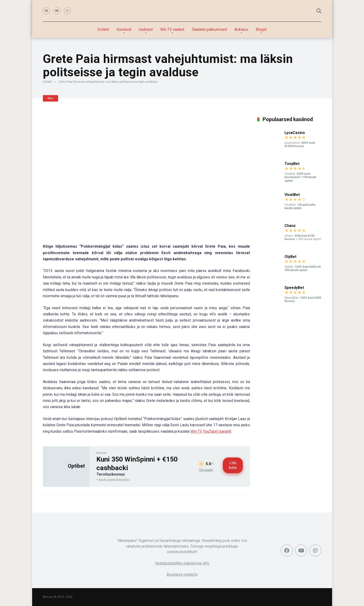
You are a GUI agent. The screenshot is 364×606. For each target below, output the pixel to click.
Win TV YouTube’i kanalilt (211, 431)
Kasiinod (124, 29)
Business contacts (182, 574)
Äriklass (241, 29)
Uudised (146, 29)
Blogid (261, 29)
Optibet (76, 466)
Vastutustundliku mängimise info (182, 563)
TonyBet (292, 164)
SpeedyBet (294, 288)
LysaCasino (295, 133)
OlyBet (290, 257)
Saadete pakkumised (209, 29)
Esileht (103, 29)
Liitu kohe (233, 465)
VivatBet (292, 195)
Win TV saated (172, 29)
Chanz (290, 226)
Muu (50, 98)
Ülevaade (206, 470)
